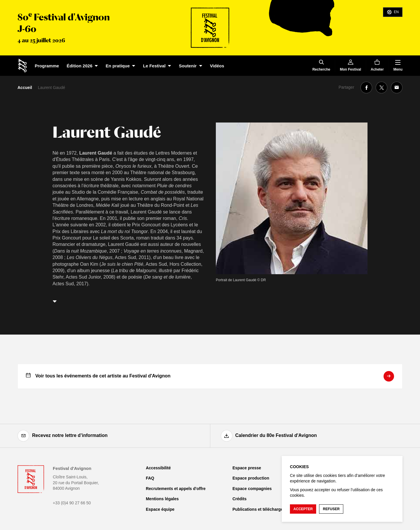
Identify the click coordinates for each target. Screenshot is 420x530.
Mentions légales (162, 499)
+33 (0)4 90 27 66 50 (72, 503)
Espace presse (247, 468)
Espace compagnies (252, 489)
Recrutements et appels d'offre (176, 489)
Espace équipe (160, 509)
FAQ (150, 478)
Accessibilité (158, 468)
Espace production (251, 478)
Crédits (239, 499)
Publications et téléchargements (264, 509)
